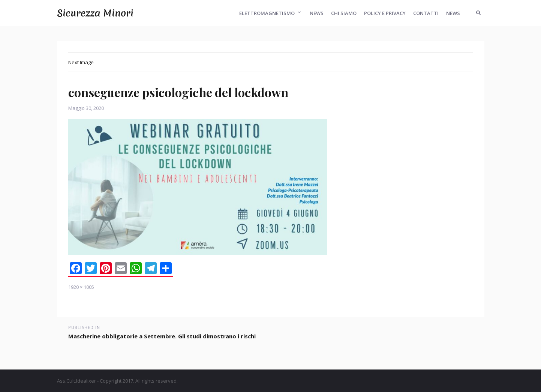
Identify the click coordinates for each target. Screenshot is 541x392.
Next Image (81, 62)
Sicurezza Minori (95, 13)
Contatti (426, 13)
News (317, 13)
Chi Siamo (344, 13)
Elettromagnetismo (267, 13)
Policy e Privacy (385, 13)
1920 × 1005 (81, 287)
